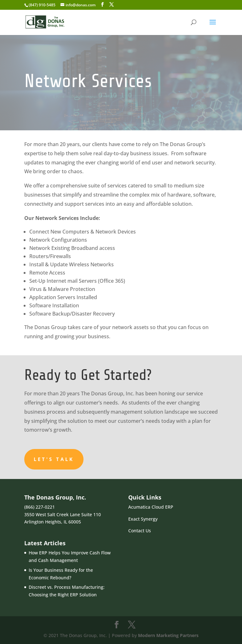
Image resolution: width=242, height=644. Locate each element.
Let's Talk (54, 459)
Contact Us (140, 531)
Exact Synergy (143, 519)
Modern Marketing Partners (168, 635)
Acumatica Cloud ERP (151, 507)
